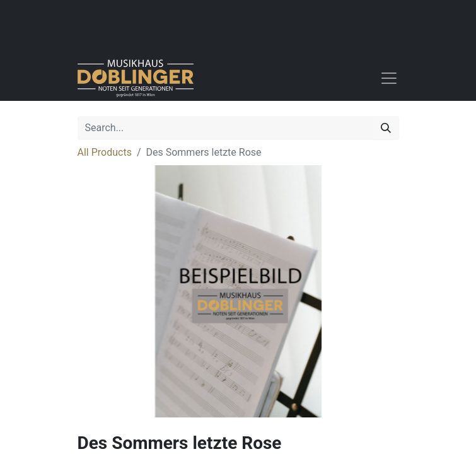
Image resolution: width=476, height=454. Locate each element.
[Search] (386, 128)
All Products (105, 152)
